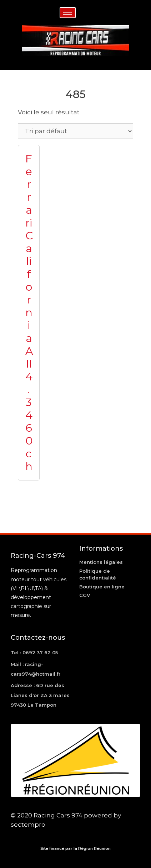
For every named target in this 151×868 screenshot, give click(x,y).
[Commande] (75, 131)
